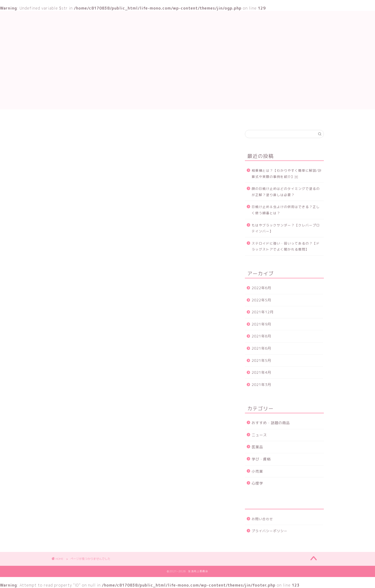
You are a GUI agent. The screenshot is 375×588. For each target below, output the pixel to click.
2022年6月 (261, 288)
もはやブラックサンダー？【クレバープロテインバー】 (286, 228)
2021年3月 (261, 385)
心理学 (257, 483)
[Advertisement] (187, 76)
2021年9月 (261, 324)
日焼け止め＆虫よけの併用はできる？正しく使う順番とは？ (286, 210)
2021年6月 (261, 348)
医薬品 (257, 447)
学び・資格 (157, 118)
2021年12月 (263, 312)
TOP (132, 118)
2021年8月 (261, 336)
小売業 (257, 471)
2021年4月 (261, 372)
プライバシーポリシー (270, 531)
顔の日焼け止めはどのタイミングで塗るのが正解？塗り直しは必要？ (286, 192)
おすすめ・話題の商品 (196, 118)
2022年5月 (261, 300)
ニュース (78, 349)
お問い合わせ (236, 118)
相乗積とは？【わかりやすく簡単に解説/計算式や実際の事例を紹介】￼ (287, 174)
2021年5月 (261, 361)
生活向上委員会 (187, 26)
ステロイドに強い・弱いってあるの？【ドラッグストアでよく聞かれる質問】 (286, 246)
